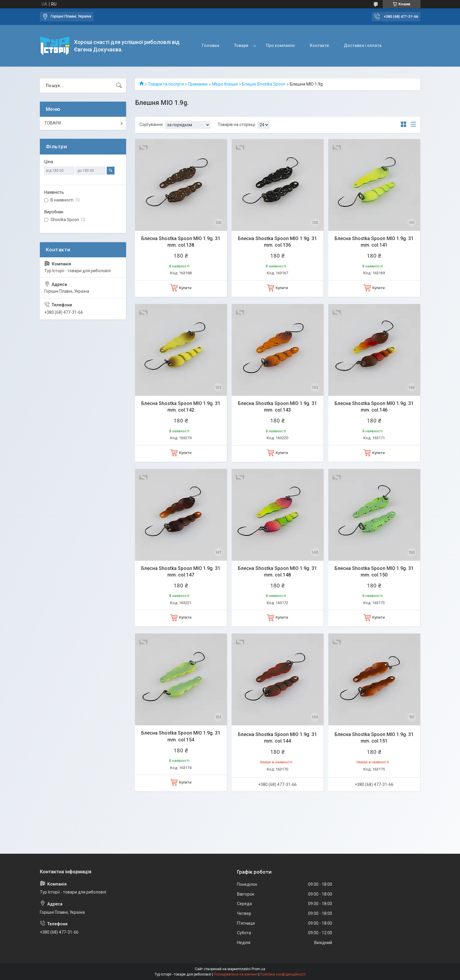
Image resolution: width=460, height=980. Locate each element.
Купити (185, 288)
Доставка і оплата (363, 45)
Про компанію (280, 45)
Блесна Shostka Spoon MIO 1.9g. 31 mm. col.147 (181, 572)
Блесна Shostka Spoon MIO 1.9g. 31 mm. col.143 (277, 407)
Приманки (198, 84)
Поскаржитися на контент (236, 974)
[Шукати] (119, 86)
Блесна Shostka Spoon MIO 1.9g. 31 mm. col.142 (181, 407)
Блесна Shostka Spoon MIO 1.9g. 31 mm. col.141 (374, 242)
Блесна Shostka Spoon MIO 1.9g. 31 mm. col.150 (374, 572)
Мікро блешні (225, 84)
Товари (241, 45)
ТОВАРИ (53, 123)
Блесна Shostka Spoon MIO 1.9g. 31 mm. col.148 (277, 572)
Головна (211, 45)
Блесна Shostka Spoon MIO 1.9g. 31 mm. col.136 (277, 242)
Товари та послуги (166, 84)
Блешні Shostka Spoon (264, 84)
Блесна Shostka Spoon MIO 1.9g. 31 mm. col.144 (277, 738)
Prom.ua (258, 969)
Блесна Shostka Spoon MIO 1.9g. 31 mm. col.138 (181, 242)
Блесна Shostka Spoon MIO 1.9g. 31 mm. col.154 (181, 736)
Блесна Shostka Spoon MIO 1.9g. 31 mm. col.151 (374, 738)
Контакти (319, 45)
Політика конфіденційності (283, 974)
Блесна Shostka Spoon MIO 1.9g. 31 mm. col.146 (374, 407)
